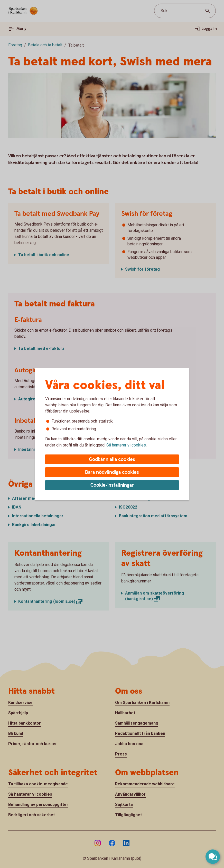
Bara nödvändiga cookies (112, 472)
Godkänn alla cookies (112, 459)
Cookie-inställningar (112, 485)
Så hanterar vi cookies (126, 445)
